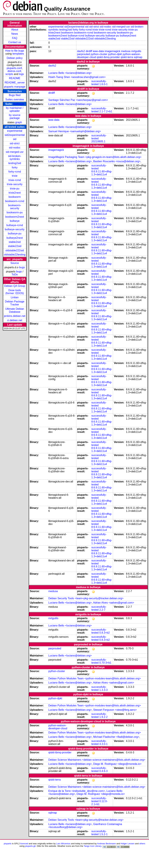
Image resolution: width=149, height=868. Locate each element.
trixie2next (15, 193)
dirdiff (89, 51)
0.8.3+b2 (105, 633)
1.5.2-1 (104, 834)
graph (19, 122)
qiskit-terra (127, 57)
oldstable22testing (15, 255)
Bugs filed (15, 95)
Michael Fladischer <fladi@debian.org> (116, 737)
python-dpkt (115, 54)
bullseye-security (15, 229)
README (15, 78)
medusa (126, 51)
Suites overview (15, 99)
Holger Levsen (128, 844)
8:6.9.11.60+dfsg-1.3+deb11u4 (102, 173)
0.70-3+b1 (105, 663)
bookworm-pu (15, 212)
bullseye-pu (15, 234)
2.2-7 (102, 610)
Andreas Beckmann (106, 844)
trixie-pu (15, 189)
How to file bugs (15, 51)
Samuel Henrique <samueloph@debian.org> (75, 131)
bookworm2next (15, 217)
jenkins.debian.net (15, 316)
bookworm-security (15, 207)
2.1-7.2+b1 (106, 111)
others (142, 844)
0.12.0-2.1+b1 (100, 803)
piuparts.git (30, 846)
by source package (15, 117)
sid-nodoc (15, 148)
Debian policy (15, 58)
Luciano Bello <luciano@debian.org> (70, 73)
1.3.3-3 (104, 690)
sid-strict (15, 143)
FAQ (15, 38)
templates (18, 54)
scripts (9, 74)
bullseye (19, 104)
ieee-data (98, 51)
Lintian (15, 297)
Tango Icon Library (93, 846)
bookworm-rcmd (15, 201)
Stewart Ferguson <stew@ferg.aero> (115, 710)
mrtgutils (136, 51)
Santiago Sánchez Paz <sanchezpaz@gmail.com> (78, 100)
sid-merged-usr (15, 152)
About (15, 30)
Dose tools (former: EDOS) (15, 292)
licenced (24, 844)
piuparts (8, 844)
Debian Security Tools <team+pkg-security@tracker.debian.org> (86, 598)
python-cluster (99, 54)
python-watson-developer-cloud (58, 727)
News (15, 34)
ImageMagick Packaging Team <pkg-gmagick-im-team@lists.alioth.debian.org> (95, 157)
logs (21, 74)
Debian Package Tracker (15, 303)
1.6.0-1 (104, 84)
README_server (15, 83)
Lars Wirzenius (63, 844)
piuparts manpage (15, 87)
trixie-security (15, 184)
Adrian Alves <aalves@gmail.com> (114, 603)
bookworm (15, 197)
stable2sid (15, 242)
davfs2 (81, 51)
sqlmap (138, 57)
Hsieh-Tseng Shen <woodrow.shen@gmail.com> (77, 77)
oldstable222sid (15, 250)
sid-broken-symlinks (15, 158)
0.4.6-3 (104, 771)
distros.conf (14, 71)
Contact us (15, 42)
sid (15, 139)
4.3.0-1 (104, 744)
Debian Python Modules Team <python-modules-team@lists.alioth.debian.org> (95, 678)
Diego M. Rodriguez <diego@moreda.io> (117, 764)
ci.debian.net (15, 320)
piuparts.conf (14, 68)
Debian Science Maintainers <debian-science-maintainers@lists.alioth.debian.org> (97, 760)
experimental (15, 131)
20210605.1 (98, 141)
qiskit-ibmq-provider (108, 57)
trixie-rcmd (15, 180)
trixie (15, 176)
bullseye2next (15, 238)
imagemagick (112, 51)
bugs (22, 267)
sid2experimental (15, 135)
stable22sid (15, 246)
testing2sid (15, 163)
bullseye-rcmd (15, 225)
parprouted (84, 54)
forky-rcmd (15, 172)
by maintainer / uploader (15, 109)
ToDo (15, 274)
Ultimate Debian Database (15, 310)
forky (15, 167)
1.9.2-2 (104, 717)
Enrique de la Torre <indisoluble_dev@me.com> (77, 791)
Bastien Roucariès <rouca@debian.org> (117, 161)
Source (15, 263)
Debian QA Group (15, 286)
